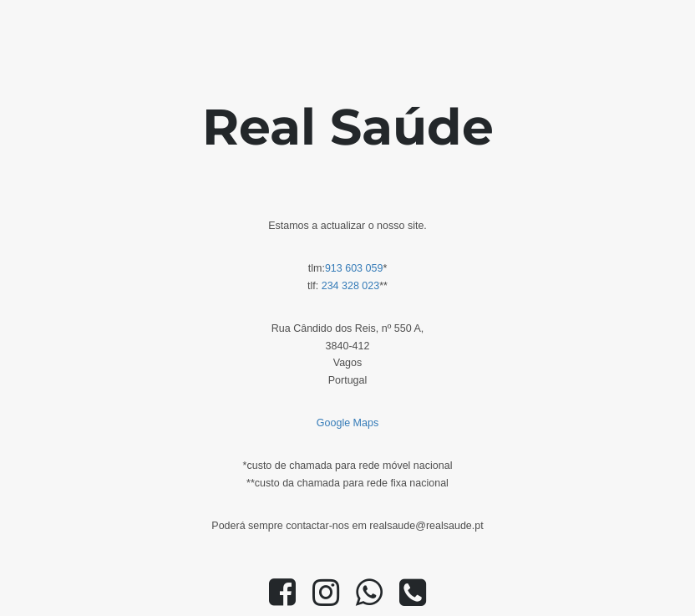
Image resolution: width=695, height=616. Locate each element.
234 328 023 (351, 286)
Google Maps (347, 423)
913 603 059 (354, 268)
